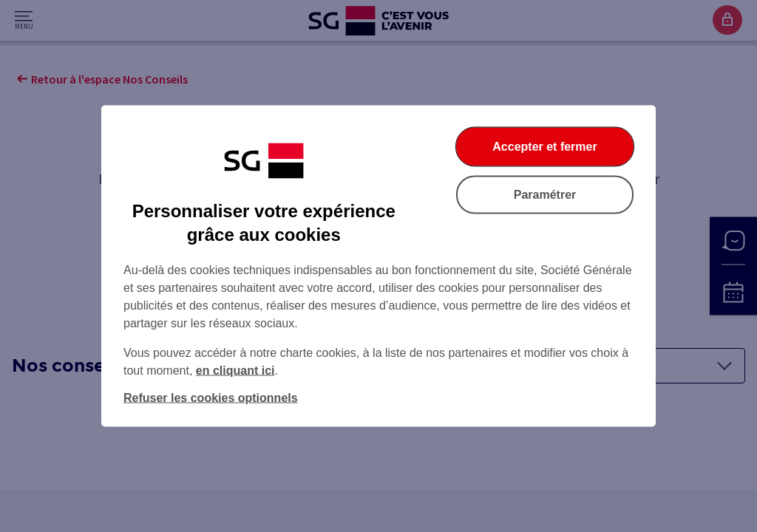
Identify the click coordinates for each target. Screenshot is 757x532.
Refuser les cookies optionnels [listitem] (211, 398)
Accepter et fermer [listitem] (544, 147)
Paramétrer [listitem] (545, 195)
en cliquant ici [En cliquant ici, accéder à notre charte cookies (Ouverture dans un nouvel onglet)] (235, 371)
